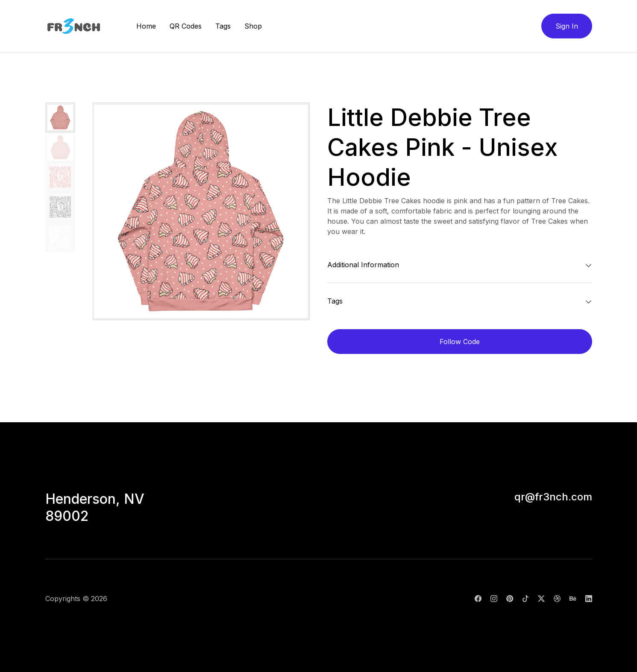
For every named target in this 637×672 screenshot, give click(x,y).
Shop (253, 26)
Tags (223, 26)
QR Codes (186, 26)
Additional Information (363, 265)
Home (146, 26)
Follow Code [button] (460, 342)
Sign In (567, 26)
